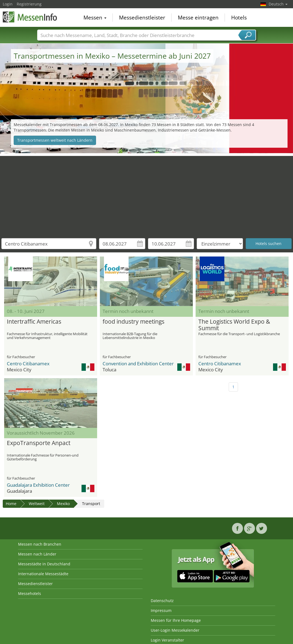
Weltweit (37, 504)
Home (11, 504)
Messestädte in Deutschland (44, 564)
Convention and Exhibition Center (138, 364)
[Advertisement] (147, 194)
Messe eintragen (198, 18)
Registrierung (29, 4)
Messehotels (30, 593)
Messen (95, 18)
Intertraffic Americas (34, 322)
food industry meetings (134, 322)
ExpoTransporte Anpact (39, 443)
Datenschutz (162, 601)
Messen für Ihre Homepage (176, 620)
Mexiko (63, 504)
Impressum (161, 610)
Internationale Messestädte (43, 574)
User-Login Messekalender (175, 630)
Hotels (239, 18)
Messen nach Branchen (40, 544)
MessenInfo (30, 17)
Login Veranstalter (167, 640)
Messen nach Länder (37, 554)
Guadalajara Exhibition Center (38, 485)
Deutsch (278, 4)
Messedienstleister (142, 18)
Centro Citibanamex (28, 364)
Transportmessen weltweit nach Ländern (55, 140)
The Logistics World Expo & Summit (234, 325)
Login (8, 4)
